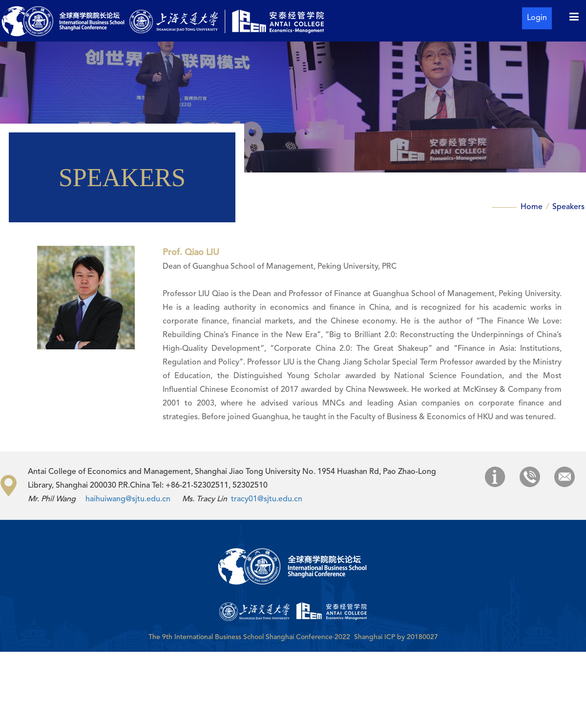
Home (533, 207)
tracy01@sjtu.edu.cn (267, 499)
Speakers (568, 207)
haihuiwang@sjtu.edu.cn (128, 499)
